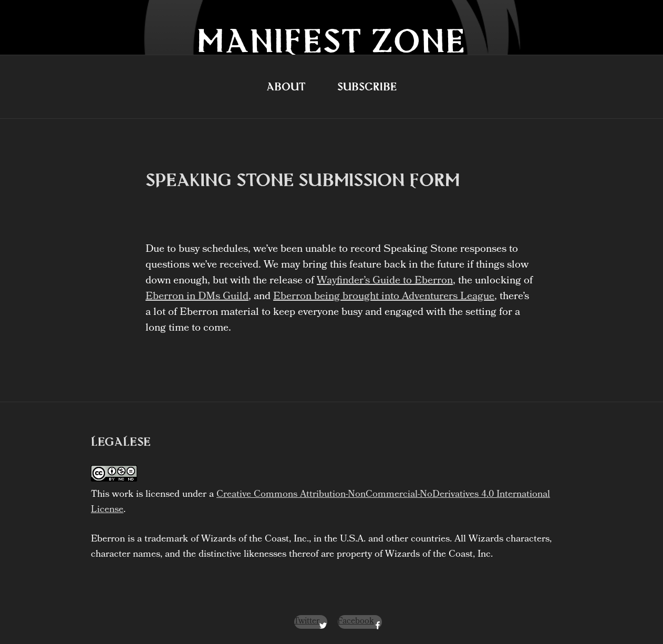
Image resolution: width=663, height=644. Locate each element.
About (286, 86)
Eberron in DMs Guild (197, 297)
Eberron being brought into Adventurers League (384, 297)
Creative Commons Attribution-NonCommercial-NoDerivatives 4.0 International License (320, 503)
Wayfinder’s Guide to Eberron (385, 281)
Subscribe (367, 86)
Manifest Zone (331, 40)
